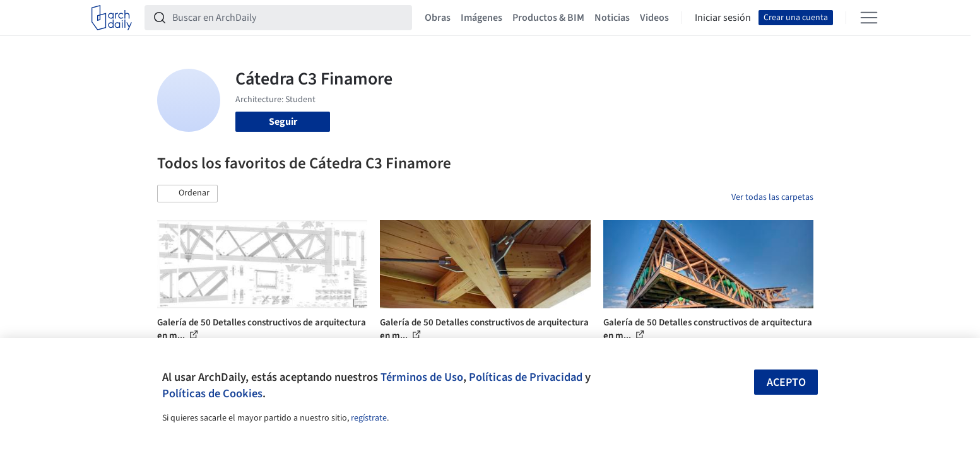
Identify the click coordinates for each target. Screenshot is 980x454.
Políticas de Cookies (212, 393)
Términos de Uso (422, 377)
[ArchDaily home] (112, 18)
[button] (187, 194)
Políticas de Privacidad (526, 377)
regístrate (369, 418)
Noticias (612, 18)
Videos (654, 18)
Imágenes (481, 18)
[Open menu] (869, 18)
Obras (438, 18)
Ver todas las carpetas (772, 197)
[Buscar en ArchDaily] (288, 18)
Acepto (786, 382)
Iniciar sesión (723, 18)
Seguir (283, 122)
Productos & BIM (548, 18)
